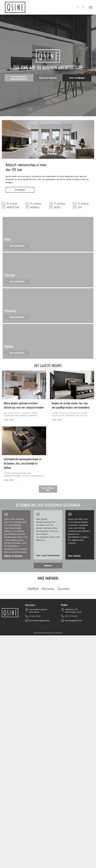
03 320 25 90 (35, 616)
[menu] (90, 7)
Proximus (59, 633)
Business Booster (40, 633)
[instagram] (83, 8)
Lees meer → (10, 420)
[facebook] (78, 8)
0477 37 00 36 (71, 616)
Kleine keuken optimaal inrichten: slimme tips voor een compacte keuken (24, 405)
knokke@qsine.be (73, 621)
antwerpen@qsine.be (39, 621)
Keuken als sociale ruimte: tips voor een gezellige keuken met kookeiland (71, 405)
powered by (51, 633)
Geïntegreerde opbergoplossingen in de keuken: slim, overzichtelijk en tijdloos (22, 463)
